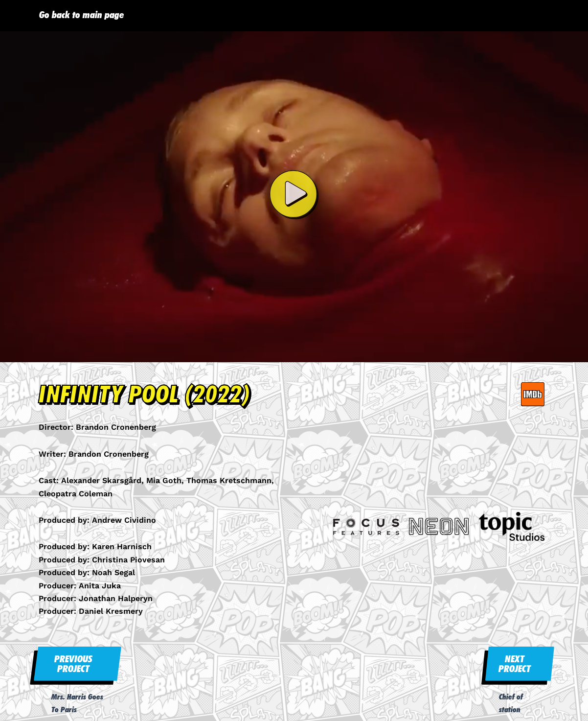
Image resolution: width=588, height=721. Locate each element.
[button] (294, 197)
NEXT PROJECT (515, 664)
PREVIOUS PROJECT (73, 664)
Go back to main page (82, 15)
